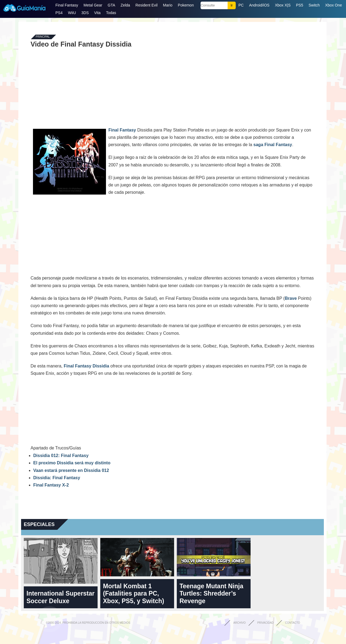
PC (241, 5)
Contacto (293, 623)
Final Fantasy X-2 (51, 485)
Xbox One (334, 5)
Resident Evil (147, 5)
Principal (43, 37)
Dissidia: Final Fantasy (57, 478)
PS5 (300, 5)
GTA (111, 5)
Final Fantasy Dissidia (86, 366)
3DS (85, 13)
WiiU (72, 13)
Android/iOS (259, 5)
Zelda (125, 5)
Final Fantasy (67, 5)
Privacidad (265, 623)
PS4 (59, 13)
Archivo (239, 623)
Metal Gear (93, 5)
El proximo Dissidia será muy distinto (72, 463)
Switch (314, 5)
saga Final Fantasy (273, 145)
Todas (111, 13)
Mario (168, 5)
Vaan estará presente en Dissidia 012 (71, 470)
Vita (97, 13)
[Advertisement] (172, 87)
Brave (291, 298)
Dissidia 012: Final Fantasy (61, 456)
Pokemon (186, 5)
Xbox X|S (283, 5)
